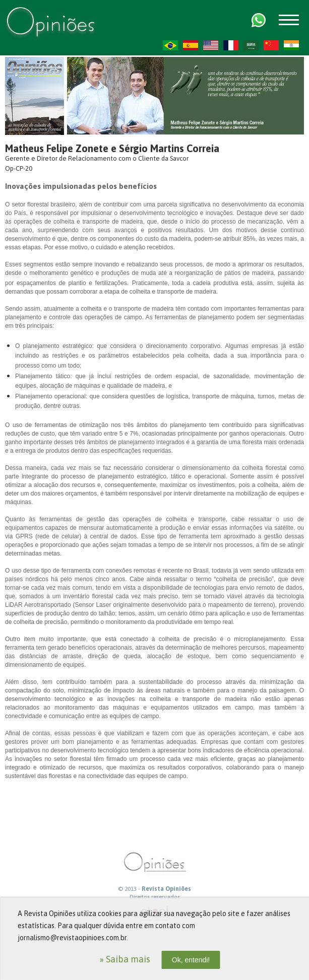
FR (231, 45)
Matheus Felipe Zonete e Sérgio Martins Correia (112, 148)
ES (191, 45)
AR (251, 45)
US (211, 45)
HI (291, 45)
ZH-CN (271, 45)
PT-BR (170, 45)
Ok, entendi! (191, 960)
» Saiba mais (125, 959)
